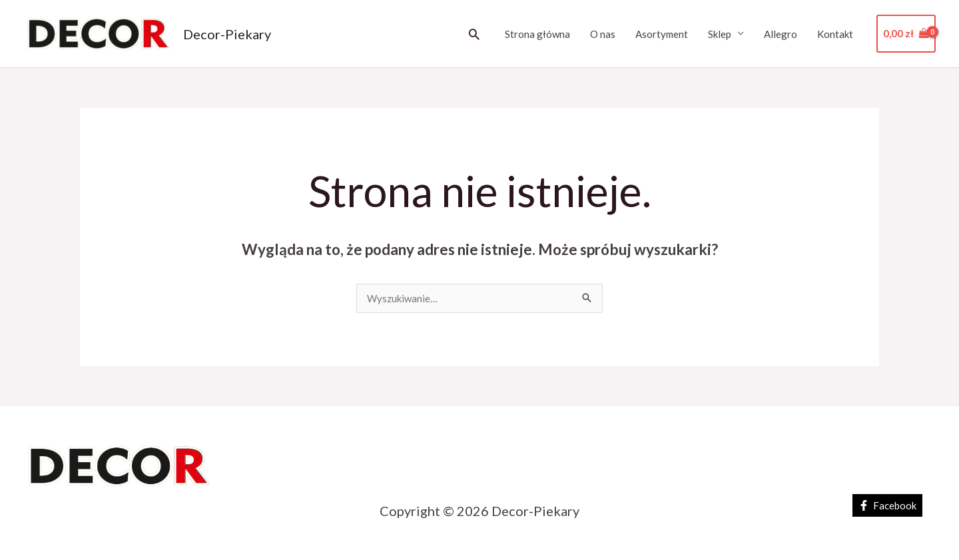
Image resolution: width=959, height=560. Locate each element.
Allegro (781, 34)
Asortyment (662, 34)
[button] (474, 34)
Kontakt (835, 34)
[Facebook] (887, 505)
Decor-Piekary (227, 34)
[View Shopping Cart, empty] (906, 34)
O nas (603, 34)
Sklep (720, 34)
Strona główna (537, 34)
